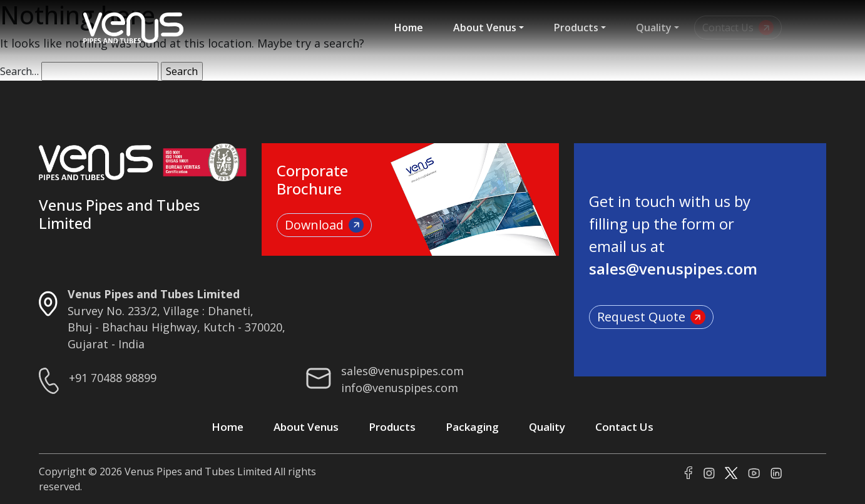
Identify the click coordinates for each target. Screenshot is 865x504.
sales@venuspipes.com (402, 371)
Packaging (472, 427)
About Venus (485, 28)
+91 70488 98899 (113, 378)
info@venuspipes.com (400, 388)
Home (409, 28)
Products (576, 28)
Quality (654, 28)
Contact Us (624, 427)
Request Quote (651, 317)
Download (324, 225)
